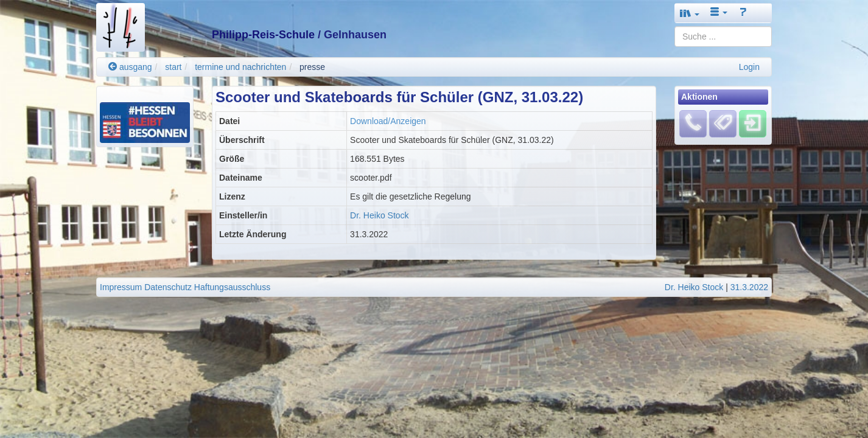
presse (312, 67)
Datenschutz (168, 287)
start (173, 67)
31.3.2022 (749, 287)
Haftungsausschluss (232, 287)
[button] (690, 13)
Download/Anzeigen (388, 121)
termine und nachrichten (240, 67)
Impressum (121, 287)
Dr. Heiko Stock (379, 215)
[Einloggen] (753, 123)
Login (749, 67)
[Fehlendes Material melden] (693, 123)
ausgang (130, 67)
